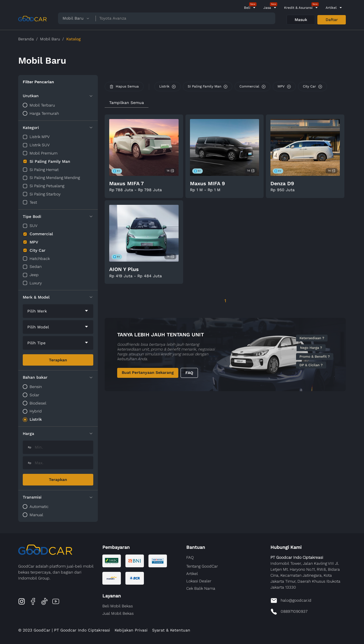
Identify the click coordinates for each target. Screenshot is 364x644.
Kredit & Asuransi (298, 8)
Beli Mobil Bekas (118, 606)
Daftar (332, 20)
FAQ (189, 373)
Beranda (26, 39)
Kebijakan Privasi (131, 630)
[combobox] (58, 311)
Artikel (331, 8)
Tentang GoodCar (202, 566)
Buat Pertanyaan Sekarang (148, 372)
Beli (247, 8)
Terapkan (58, 360)
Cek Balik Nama (201, 588)
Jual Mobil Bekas (118, 613)
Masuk (301, 20)
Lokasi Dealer (199, 581)
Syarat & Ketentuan (171, 630)
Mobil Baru (50, 39)
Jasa (267, 8)
